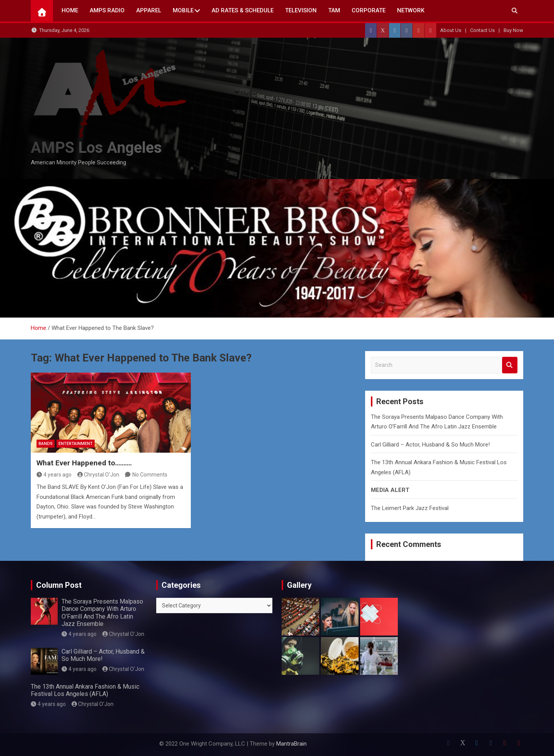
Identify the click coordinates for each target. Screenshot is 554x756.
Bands (46, 444)
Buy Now (513, 30)
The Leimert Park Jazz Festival (410, 508)
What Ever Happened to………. (84, 463)
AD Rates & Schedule (243, 10)
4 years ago (54, 475)
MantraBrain (291, 744)
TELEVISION (301, 10)
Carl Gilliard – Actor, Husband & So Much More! (430, 445)
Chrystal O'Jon (98, 475)
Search (510, 365)
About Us (451, 30)
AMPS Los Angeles (96, 148)
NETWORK (411, 10)
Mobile (183, 10)
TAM (334, 10)
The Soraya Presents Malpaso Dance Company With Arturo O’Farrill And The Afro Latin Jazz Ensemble (102, 613)
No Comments (150, 475)
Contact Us (482, 30)
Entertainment (76, 444)
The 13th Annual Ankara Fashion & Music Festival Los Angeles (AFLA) (85, 690)
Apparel (149, 10)
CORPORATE (369, 10)
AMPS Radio (107, 10)
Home (70, 10)
